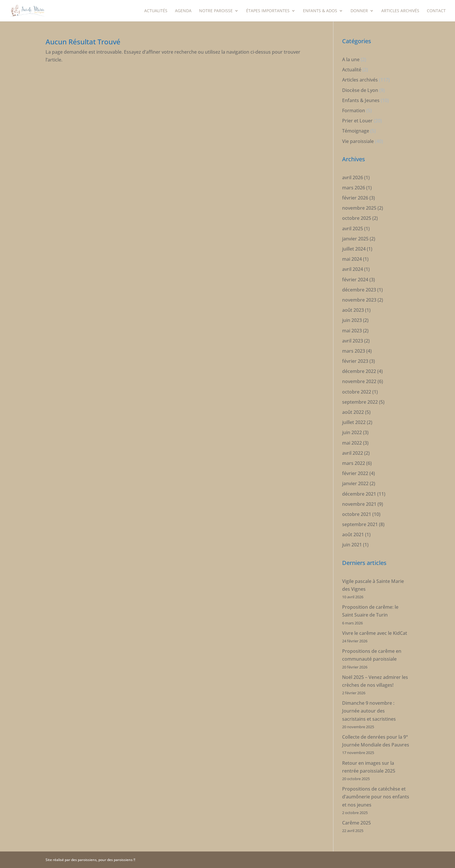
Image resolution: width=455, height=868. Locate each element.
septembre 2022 (360, 402)
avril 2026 (353, 177)
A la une (351, 59)
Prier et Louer (357, 121)
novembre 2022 (359, 381)
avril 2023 (353, 341)
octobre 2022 (357, 392)
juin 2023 (352, 320)
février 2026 (355, 198)
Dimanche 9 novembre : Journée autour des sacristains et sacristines (369, 711)
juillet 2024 (354, 249)
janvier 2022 (355, 483)
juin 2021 (352, 545)
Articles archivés (400, 11)
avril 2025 (353, 229)
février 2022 (355, 473)
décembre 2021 (359, 494)
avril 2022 (353, 453)
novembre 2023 (359, 300)
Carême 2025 (356, 823)
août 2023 (353, 310)
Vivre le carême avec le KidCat (375, 633)
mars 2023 (354, 351)
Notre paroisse (216, 11)
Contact (436, 11)
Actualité (352, 70)
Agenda (183, 11)
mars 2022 (354, 463)
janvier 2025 (355, 239)
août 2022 (353, 412)
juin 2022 (352, 432)
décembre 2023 (359, 290)
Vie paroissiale (358, 141)
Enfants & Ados (320, 11)
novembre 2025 (359, 208)
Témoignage (356, 131)
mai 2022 (352, 443)
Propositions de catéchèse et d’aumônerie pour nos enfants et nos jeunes (376, 797)
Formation (354, 110)
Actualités (156, 11)
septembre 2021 (360, 524)
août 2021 (353, 534)
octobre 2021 (357, 514)
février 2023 (355, 361)
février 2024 (355, 280)
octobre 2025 (357, 218)
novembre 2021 (359, 504)
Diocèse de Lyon (360, 90)
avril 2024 (353, 269)
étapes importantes (268, 11)
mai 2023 (352, 331)
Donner (359, 11)
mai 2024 (352, 259)
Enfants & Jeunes (361, 100)
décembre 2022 (359, 371)
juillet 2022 (354, 422)
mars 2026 (354, 188)
